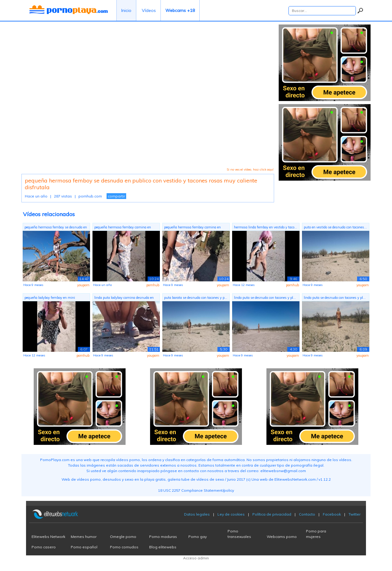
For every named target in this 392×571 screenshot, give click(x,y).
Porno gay (198, 537)
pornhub (153, 285)
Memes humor (84, 537)
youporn (83, 285)
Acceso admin (196, 558)
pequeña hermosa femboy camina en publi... (123, 228)
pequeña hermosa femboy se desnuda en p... (56, 228)
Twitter (354, 514)
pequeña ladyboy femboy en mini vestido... (50, 298)
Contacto (307, 514)
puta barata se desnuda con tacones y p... (196, 298)
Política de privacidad (272, 514)
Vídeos (149, 10)
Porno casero (44, 547)
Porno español (84, 547)
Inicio (126, 10)
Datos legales (197, 514)
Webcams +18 (180, 10)
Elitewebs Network (48, 537)
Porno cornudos (124, 547)
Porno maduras (163, 537)
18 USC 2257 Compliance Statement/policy (196, 490)
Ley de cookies (231, 514)
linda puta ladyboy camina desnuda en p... (124, 298)
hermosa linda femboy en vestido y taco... (266, 227)
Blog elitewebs (163, 547)
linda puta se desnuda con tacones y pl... (265, 298)
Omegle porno (123, 537)
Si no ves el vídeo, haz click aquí (250, 169)
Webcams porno (282, 537)
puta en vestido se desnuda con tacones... (335, 227)
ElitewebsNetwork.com (295, 479)
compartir (116, 196)
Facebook (332, 514)
